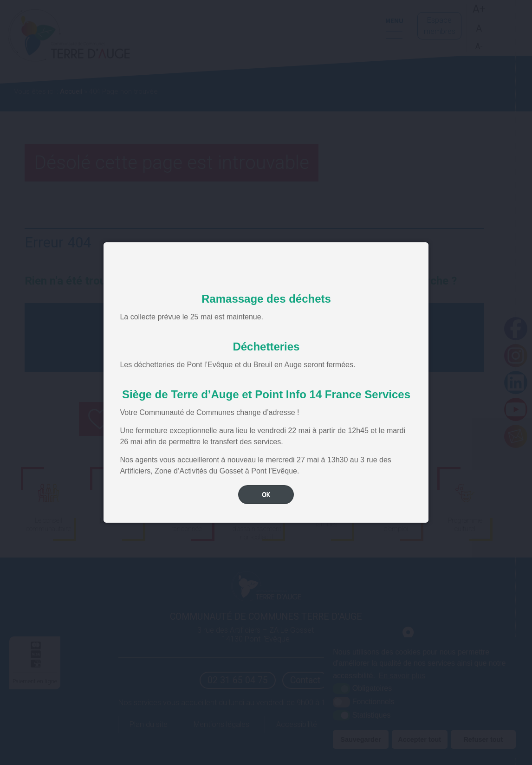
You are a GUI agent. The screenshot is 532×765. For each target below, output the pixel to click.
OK (266, 495)
